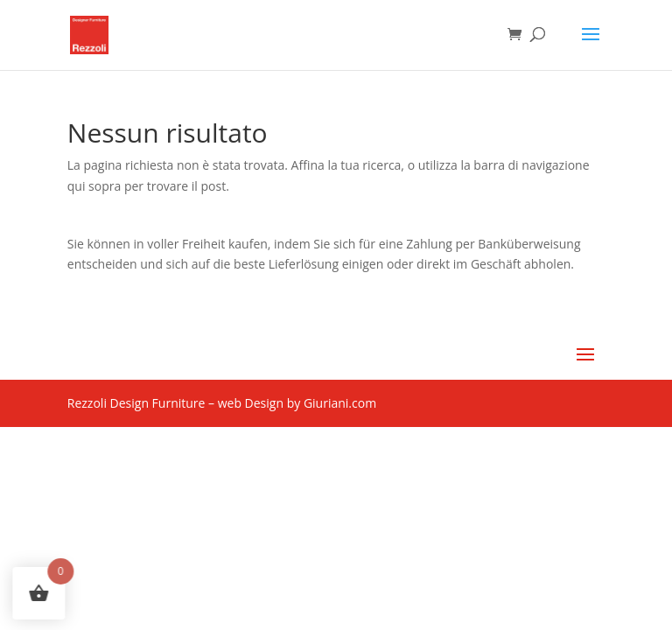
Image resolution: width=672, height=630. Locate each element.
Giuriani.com (340, 403)
